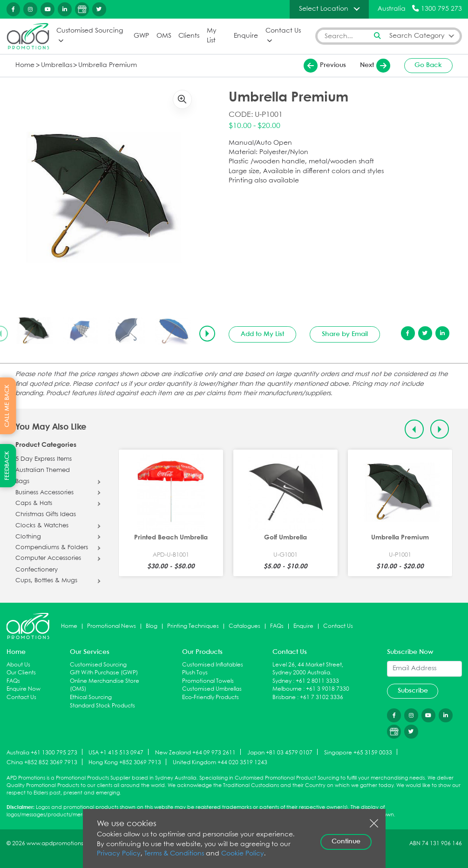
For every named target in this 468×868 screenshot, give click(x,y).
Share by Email (345, 334)
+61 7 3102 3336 (322, 697)
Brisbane (284, 697)
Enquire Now (24, 689)
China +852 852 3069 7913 (42, 763)
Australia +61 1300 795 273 (42, 752)
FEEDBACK (7, 466)
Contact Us (283, 31)
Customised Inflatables (213, 665)
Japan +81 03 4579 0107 (280, 752)
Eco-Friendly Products (210, 697)
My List (212, 36)
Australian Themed (43, 471)
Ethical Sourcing (91, 697)
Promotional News (112, 626)
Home (25, 65)
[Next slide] (207, 334)
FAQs (277, 626)
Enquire (246, 36)
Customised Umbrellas (212, 689)
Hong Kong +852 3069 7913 (125, 763)
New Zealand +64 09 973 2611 (195, 752)
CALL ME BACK (7, 406)
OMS (164, 36)
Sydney (282, 681)
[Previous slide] (414, 429)
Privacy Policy (119, 854)
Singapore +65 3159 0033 (358, 752)
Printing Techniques (193, 626)
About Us (18, 665)
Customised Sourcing (90, 31)
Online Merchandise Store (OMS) (105, 685)
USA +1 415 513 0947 (116, 752)
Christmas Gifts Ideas (46, 515)
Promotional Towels (208, 681)
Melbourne (287, 689)
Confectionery (37, 570)
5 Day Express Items (44, 459)
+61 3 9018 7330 (328, 689)
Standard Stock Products (102, 706)
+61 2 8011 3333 (317, 681)
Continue (346, 841)
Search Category (417, 36)
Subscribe (413, 691)
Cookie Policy (243, 854)
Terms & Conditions (174, 854)
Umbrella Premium (108, 65)
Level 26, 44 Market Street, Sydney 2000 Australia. (308, 669)
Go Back (428, 65)
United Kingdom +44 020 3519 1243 (220, 763)
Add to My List (262, 334)
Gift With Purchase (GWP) (104, 673)
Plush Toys (195, 673)
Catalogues (244, 626)
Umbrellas (57, 65)
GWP (141, 36)
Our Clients (21, 673)
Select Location (324, 9)
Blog (152, 626)
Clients (189, 36)
